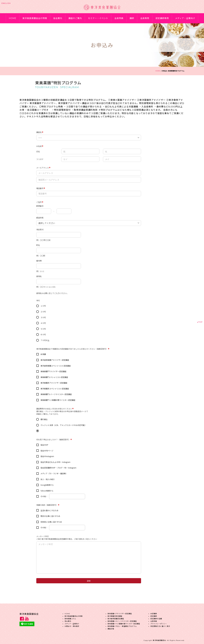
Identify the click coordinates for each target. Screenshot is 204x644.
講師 (132, 18)
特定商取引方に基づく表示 (160, 625)
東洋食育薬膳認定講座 (116, 618)
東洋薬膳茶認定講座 (115, 615)
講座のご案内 (75, 18)
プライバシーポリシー (159, 623)
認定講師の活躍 (156, 618)
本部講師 (154, 612)
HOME (13, 18)
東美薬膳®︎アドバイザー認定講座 (120, 612)
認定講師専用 (162, 18)
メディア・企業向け (185, 18)
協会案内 (58, 18)
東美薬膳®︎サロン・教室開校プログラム (122, 625)
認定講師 (154, 615)
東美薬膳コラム (70, 618)
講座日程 (111, 628)
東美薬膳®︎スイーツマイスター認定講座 (122, 620)
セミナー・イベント (98, 18)
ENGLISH (6, 3)
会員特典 (119, 18)
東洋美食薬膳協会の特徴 (35, 18)
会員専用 (145, 18)
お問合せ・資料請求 (72, 625)
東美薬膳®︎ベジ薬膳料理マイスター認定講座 (124, 623)
